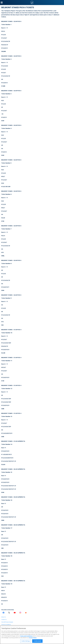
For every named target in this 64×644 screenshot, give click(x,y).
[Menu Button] (2, 3)
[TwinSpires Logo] (32, 3)
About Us (4, 617)
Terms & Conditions (6, 625)
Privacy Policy (33, 638)
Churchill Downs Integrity (7, 622)
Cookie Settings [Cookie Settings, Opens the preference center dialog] (26, 641)
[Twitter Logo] (9, 613)
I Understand (37, 641)
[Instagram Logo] (20, 613)
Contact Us (4, 620)
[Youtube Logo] (15, 613)
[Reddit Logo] (26, 613)
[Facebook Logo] (3, 613)
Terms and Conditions (26, 636)
